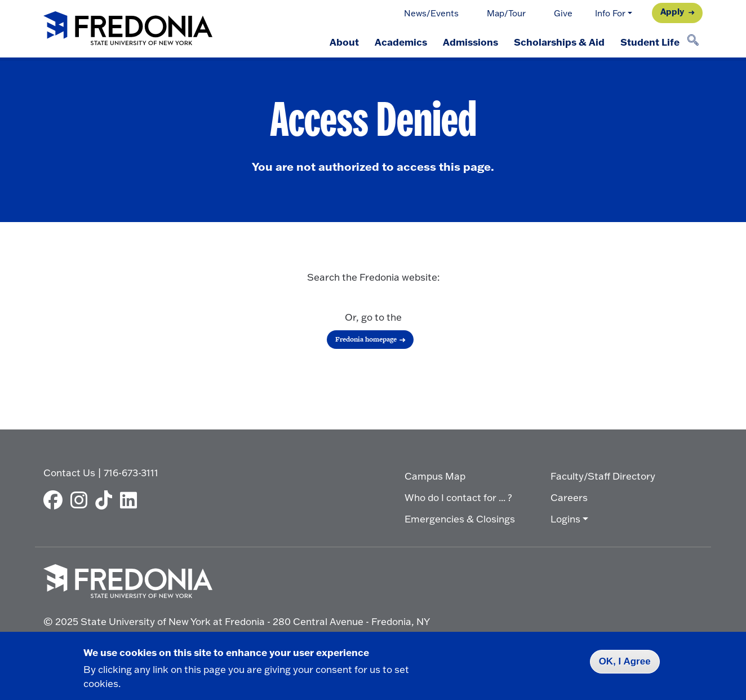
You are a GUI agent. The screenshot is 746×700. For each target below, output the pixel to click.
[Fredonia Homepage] (128, 29)
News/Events (431, 13)
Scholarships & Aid (559, 42)
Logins (565, 519)
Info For (610, 13)
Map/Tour (506, 13)
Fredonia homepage (366, 339)
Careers (569, 497)
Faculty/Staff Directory (603, 476)
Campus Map (435, 476)
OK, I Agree (625, 661)
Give (563, 13)
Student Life (650, 42)
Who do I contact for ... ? (458, 497)
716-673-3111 (131, 473)
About (344, 42)
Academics (401, 42)
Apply (672, 12)
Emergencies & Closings (460, 519)
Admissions (470, 42)
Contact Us (69, 473)
